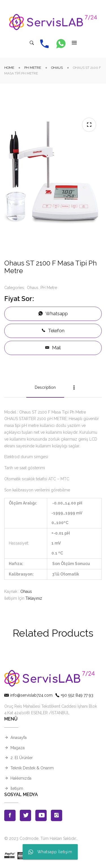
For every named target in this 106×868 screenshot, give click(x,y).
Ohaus (57, 68)
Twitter (25, 815)
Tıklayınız (34, 598)
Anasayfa (19, 738)
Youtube (41, 815)
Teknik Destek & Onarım (32, 768)
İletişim (17, 788)
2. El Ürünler (22, 758)
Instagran (57, 815)
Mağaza (18, 748)
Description (45, 387)
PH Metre (33, 68)
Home (9, 68)
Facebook (10, 815)
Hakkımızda (21, 778)
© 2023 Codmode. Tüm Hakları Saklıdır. (40, 838)
